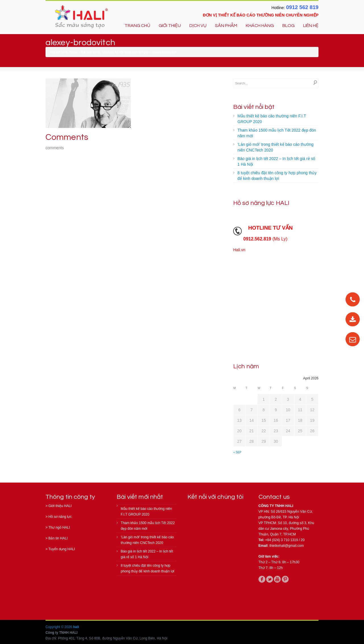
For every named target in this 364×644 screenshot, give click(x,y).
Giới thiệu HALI (60, 506)
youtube (277, 579)
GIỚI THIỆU (170, 26)
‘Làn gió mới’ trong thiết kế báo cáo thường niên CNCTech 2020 (275, 147)
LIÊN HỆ (311, 26)
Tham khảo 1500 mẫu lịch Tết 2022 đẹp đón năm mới (277, 133)
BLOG (288, 26)
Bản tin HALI (58, 538)
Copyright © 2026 (59, 627)
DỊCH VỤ (198, 26)
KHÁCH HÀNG (260, 26)
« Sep (237, 452)
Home (74, 52)
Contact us (274, 497)
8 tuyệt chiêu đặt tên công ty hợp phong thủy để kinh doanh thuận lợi (277, 176)
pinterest (285, 579)
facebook (262, 579)
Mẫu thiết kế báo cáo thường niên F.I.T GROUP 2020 (272, 119)
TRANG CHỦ (137, 26)
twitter (270, 579)
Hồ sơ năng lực (60, 517)
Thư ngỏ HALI (59, 527)
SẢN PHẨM (226, 26)
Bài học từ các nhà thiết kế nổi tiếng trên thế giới (115, 52)
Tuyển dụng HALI (62, 549)
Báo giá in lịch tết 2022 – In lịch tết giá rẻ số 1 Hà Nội (276, 161)
